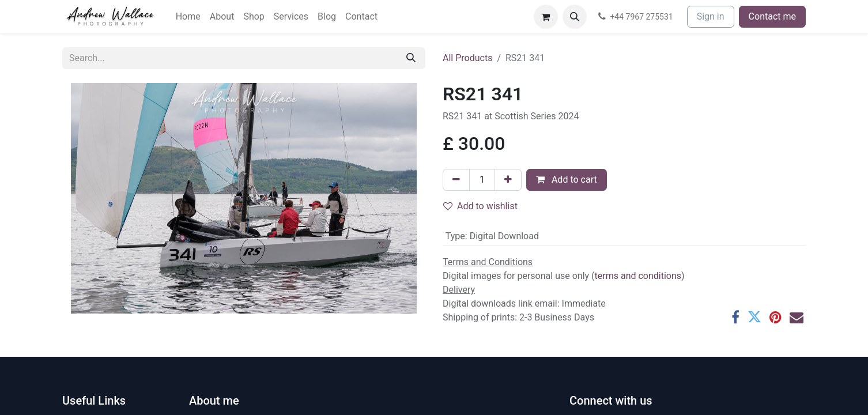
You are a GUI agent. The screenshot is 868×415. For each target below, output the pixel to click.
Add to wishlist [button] (480, 206)
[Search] (411, 58)
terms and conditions (638, 276)
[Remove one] (456, 180)
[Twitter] (754, 317)
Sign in (711, 16)
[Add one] (508, 180)
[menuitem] (188, 17)
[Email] (797, 317)
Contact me (772, 16)
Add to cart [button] (567, 180)
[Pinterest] (775, 317)
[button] (575, 17)
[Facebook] (735, 317)
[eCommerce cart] (546, 17)
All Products (467, 58)
